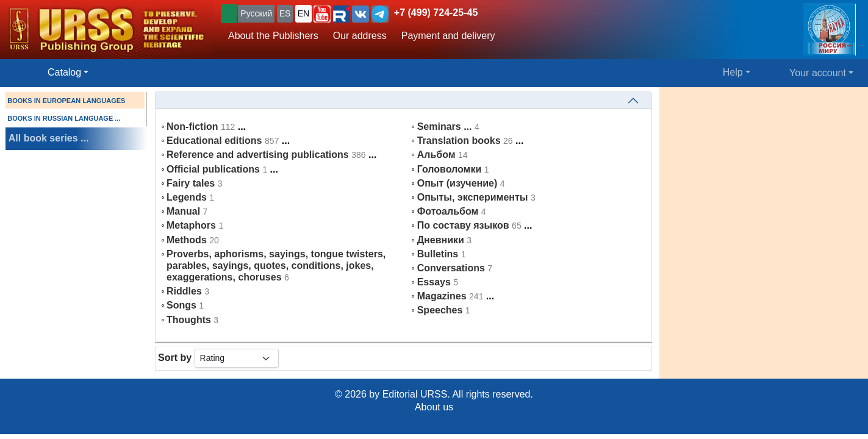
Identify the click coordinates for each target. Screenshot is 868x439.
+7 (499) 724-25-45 (436, 12)
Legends (187, 197)
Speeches (440, 310)
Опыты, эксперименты (473, 197)
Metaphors (191, 225)
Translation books (459, 141)
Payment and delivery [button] (448, 36)
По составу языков (463, 225)
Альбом (436, 155)
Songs (181, 305)
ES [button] (285, 13)
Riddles (184, 291)
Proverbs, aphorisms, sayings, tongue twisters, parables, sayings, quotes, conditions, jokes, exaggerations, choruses (276, 266)
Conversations (451, 268)
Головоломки (450, 169)
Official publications (213, 169)
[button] (322, 14)
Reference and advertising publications (258, 155)
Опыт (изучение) (457, 183)
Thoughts (189, 320)
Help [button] (733, 72)
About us (434, 407)
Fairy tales (191, 183)
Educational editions (214, 141)
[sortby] (237, 358)
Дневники (441, 240)
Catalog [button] (64, 72)
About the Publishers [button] (273, 36)
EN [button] (303, 13)
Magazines (442, 296)
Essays (434, 282)
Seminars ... (445, 127)
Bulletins (438, 254)
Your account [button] (818, 73)
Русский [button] (256, 13)
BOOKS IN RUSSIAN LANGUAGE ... (64, 118)
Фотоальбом (448, 211)
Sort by (175, 358)
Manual (183, 211)
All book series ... (49, 138)
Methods (187, 240)
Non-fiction (192, 127)
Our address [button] (360, 36)
